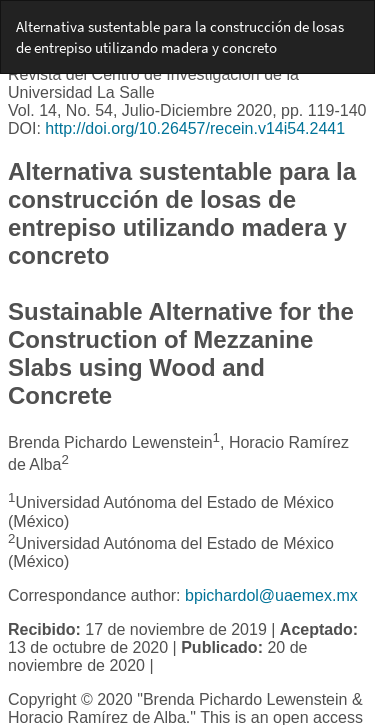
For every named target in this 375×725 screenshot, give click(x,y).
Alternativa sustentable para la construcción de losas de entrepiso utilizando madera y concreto (180, 37)
